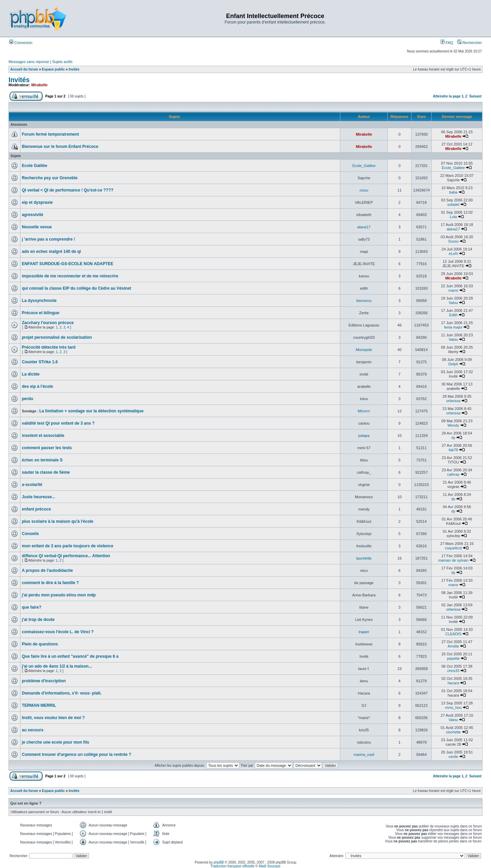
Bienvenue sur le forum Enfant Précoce (60, 147)
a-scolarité (32, 485)
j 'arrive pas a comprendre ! (48, 239)
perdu (27, 399)
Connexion (21, 43)
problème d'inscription (44, 681)
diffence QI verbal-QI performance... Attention (66, 556)
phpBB (219, 862)
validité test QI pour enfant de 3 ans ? (58, 423)
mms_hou (453, 707)
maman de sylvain (453, 560)
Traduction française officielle (232, 866)
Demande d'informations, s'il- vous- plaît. (62, 693)
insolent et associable (43, 436)
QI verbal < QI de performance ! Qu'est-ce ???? (68, 190)
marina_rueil (364, 755)
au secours (33, 730)
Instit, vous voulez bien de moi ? (53, 718)
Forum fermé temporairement (50, 134)
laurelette (364, 558)
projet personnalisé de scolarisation (57, 337)
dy (453, 438)
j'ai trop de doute (38, 620)
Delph (453, 364)
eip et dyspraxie (37, 202)
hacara (453, 683)
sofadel (453, 204)
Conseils (30, 534)
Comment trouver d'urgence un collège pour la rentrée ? (77, 755)
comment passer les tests (47, 448)
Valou (453, 303)
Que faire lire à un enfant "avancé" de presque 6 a (70, 656)
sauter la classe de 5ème (46, 472)
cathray (453, 474)
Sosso (453, 241)
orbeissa (453, 401)
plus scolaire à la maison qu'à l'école (58, 521)
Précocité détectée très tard (49, 347)
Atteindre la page (447, 96)
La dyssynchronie (39, 301)
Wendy (453, 425)
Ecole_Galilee (364, 166)
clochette (453, 732)
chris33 (453, 671)
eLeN (453, 254)
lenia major (453, 327)
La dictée (31, 374)
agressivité (33, 215)
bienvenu (364, 301)
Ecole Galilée (35, 166)
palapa (364, 436)
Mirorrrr (364, 411)
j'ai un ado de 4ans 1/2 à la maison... (57, 666)
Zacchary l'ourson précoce (48, 323)
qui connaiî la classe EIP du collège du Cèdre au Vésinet (77, 288)
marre (453, 290)
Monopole (364, 350)
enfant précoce (36, 509)
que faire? (32, 607)
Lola (453, 217)
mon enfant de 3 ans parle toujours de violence (68, 546)
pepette (453, 658)
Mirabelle (40, 85)
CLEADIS (453, 634)
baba (453, 192)
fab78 (453, 450)
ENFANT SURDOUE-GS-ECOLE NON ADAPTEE (68, 264)
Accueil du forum (24, 69)
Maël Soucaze (270, 866)
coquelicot (453, 548)
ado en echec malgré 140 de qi (51, 252)
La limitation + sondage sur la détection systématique (91, 411)
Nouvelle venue (37, 227)
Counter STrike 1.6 (40, 362)
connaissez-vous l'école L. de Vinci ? (58, 632)
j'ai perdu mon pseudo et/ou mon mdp (59, 595)
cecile (453, 757)
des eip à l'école (38, 386)
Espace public (53, 69)
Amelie (453, 646)
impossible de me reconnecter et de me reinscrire (70, 276)
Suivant (475, 96)
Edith (453, 315)
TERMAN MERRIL (39, 705)
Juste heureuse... (39, 497)
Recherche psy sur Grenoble (50, 178)
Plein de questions (40, 644)
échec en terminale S (42, 460)
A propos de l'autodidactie (47, 570)
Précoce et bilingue (41, 313)
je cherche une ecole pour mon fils (55, 742)
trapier (364, 632)
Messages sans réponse (29, 62)
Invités (74, 69)
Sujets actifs (62, 62)
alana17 (364, 227)
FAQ (447, 43)
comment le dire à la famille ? (50, 583)
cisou (364, 190)
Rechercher (470, 43)
